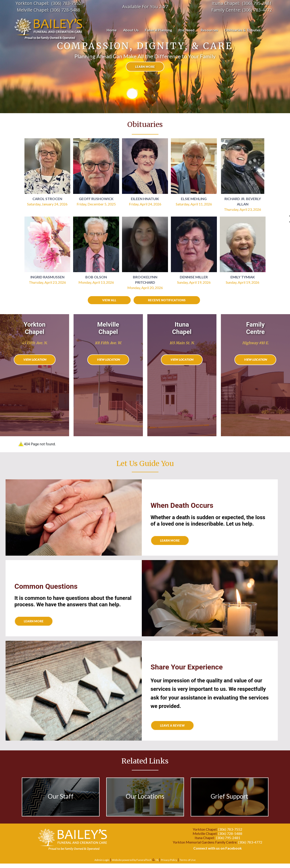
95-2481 (264, 3)
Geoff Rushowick (96, 199)
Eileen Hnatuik (145, 199)
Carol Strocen (47, 199)
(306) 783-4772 (257, 10)
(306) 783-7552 (66, 3)
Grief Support (229, 796)
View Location (35, 360)
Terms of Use (188, 860)
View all (109, 300)
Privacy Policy (169, 860)
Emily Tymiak (243, 277)
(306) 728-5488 (65, 10)
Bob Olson (96, 277)
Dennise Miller (194, 277)
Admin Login (102, 860)
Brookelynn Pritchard (145, 280)
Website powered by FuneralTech (132, 860)
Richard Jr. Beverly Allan (243, 201)
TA (157, 860)
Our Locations (145, 796)
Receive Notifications (167, 300)
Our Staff (61, 796)
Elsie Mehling (194, 199)
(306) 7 (249, 3)
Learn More (34, 621)
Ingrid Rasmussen (47, 277)
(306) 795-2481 (228, 838)
